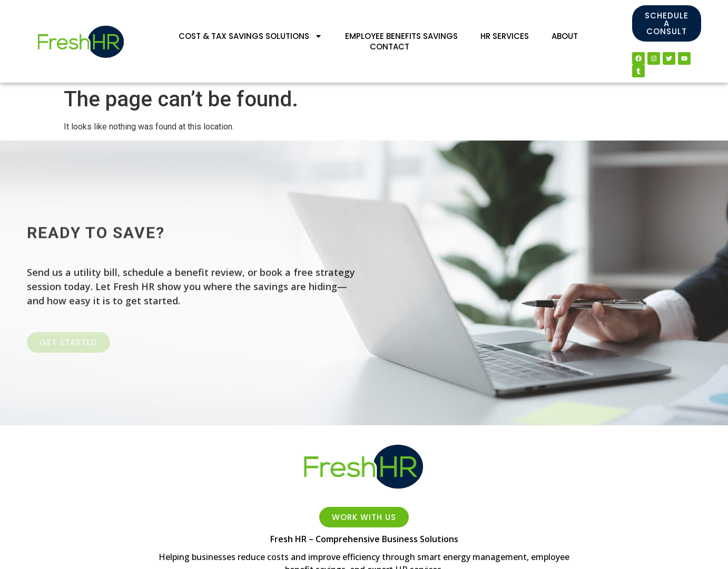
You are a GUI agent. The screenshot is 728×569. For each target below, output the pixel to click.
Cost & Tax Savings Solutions (250, 36)
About (565, 36)
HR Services (505, 36)
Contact (390, 47)
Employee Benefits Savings (401, 36)
